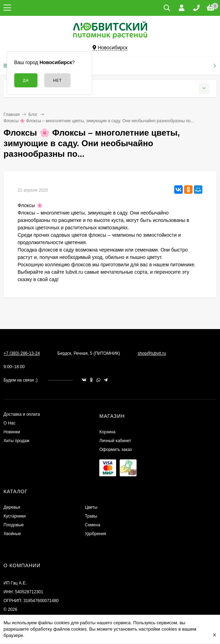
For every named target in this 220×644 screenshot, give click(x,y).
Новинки (12, 432)
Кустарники (15, 516)
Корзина (107, 432)
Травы (91, 516)
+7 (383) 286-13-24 (22, 353)
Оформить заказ (115, 450)
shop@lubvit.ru (152, 353)
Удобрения (95, 534)
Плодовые (14, 525)
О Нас (10, 423)
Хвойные (12, 534)
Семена (93, 525)
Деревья (12, 507)
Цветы (91, 507)
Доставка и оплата (22, 414)
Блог (33, 114)
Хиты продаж (16, 441)
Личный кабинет (115, 441)
